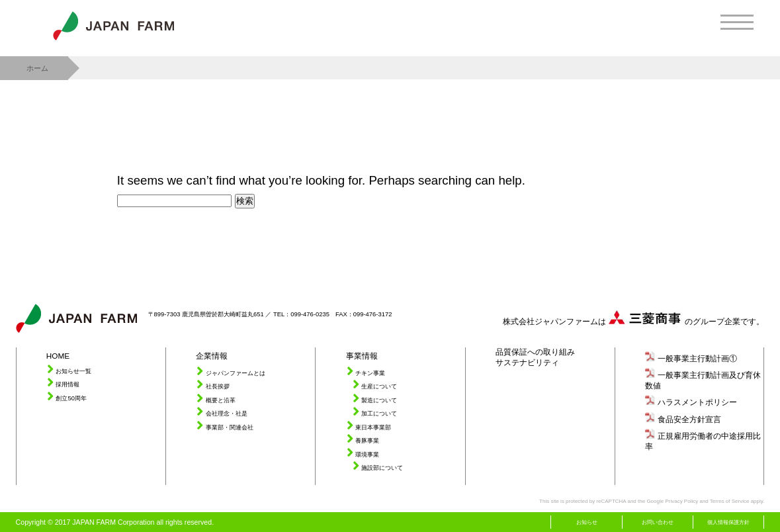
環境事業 (367, 454)
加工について (379, 413)
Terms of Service (730, 501)
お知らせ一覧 (73, 371)
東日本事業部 (373, 427)
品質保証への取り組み (535, 352)
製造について (379, 400)
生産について (379, 386)
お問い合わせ (658, 522)
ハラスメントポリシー (697, 402)
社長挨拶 (218, 386)
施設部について (382, 467)
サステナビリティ (527, 362)
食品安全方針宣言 (689, 419)
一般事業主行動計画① (697, 358)
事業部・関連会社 (230, 427)
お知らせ (587, 522)
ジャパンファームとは (236, 373)
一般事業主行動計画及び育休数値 (703, 380)
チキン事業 (370, 373)
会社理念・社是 (227, 413)
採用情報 (67, 384)
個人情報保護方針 (728, 522)
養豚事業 (367, 440)
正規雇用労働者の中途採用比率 (703, 441)
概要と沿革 (221, 400)
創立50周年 (71, 398)
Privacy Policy (681, 501)
